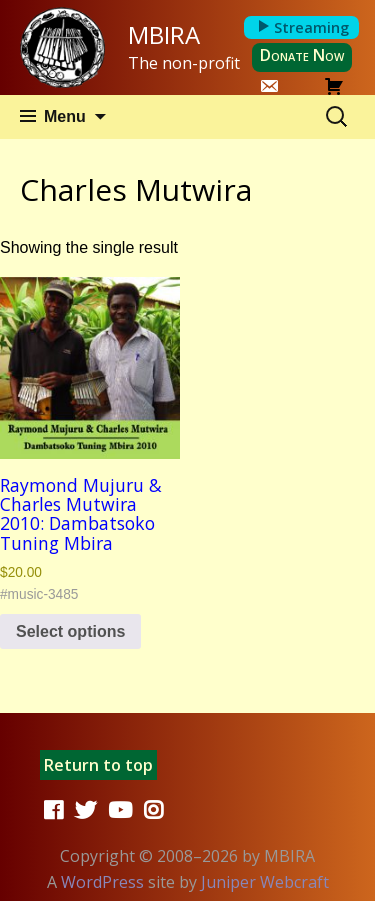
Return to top (98, 765)
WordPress (102, 882)
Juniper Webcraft (265, 882)
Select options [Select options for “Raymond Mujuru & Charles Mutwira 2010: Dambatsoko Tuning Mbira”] (70, 631)
